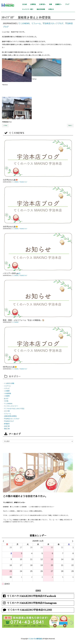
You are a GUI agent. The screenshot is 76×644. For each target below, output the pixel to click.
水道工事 (7, 426)
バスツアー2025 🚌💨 (12, 273)
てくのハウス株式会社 (35, 639)
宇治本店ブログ (23, 182)
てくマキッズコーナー (11, 406)
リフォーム (36, 23)
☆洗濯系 (7, 396)
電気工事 (7, 429)
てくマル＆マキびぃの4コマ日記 (14, 409)
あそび (6, 399)
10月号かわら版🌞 (10, 227)
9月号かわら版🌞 (10, 367)
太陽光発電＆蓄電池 (10, 416)
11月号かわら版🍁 (10, 180)
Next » (70, 125)
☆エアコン (8, 386)
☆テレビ (7, 388)
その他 (6, 401)
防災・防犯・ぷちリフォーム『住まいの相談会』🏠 (24, 320)
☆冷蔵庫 (7, 391)
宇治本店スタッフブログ (53, 23)
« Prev (5, 125)
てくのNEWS (24, 23)
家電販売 (7, 424)
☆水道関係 (8, 393)
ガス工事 (7, 411)
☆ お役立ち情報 (9, 383)
